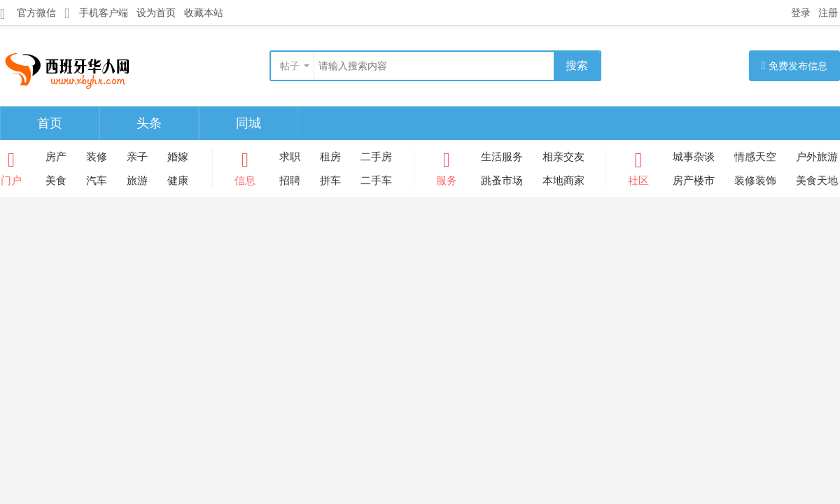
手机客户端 (96, 13)
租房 (330, 156)
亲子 (137, 156)
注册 (828, 13)
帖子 (290, 66)
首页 (50, 123)
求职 (290, 156)
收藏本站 (204, 13)
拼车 (330, 180)
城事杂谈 (694, 156)
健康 (178, 180)
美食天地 (817, 180)
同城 (248, 123)
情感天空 (755, 156)
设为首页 (156, 13)
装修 (97, 156)
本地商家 (563, 180)
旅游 (137, 180)
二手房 (376, 156)
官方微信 (28, 13)
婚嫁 (178, 156)
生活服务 (502, 156)
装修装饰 (755, 180)
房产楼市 (694, 180)
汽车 (97, 180)
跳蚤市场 (502, 180)
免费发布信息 (795, 65)
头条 (149, 123)
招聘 (290, 180)
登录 (801, 13)
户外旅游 (817, 156)
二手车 (376, 180)
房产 (56, 156)
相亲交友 (563, 156)
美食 (56, 180)
